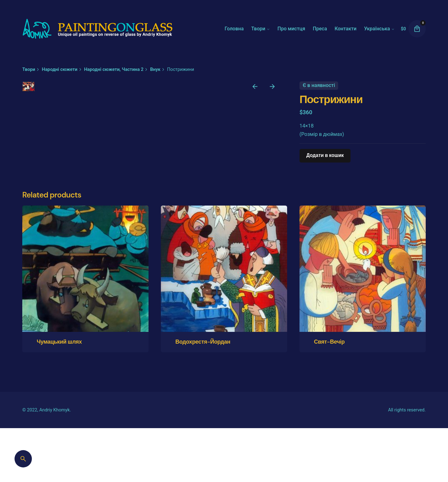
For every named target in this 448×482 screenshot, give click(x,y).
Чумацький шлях (59, 456)
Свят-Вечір (329, 456)
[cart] (417, 29)
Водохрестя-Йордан (203, 456)
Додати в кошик (325, 155)
